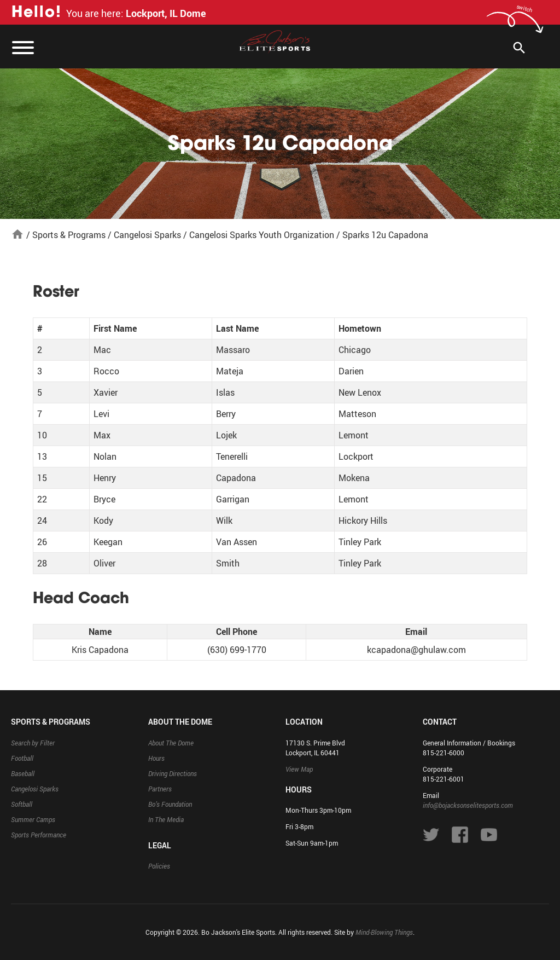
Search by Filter (33, 743)
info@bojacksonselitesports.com (468, 805)
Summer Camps (33, 819)
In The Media (166, 819)
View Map (299, 769)
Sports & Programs (69, 235)
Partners (160, 789)
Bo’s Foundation (170, 804)
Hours (156, 758)
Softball (22, 804)
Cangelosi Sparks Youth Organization (262, 235)
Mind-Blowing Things (384, 932)
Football (22, 758)
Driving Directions (173, 773)
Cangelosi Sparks (147, 235)
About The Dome (171, 743)
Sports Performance (39, 835)
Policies (159, 866)
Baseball (23, 773)
